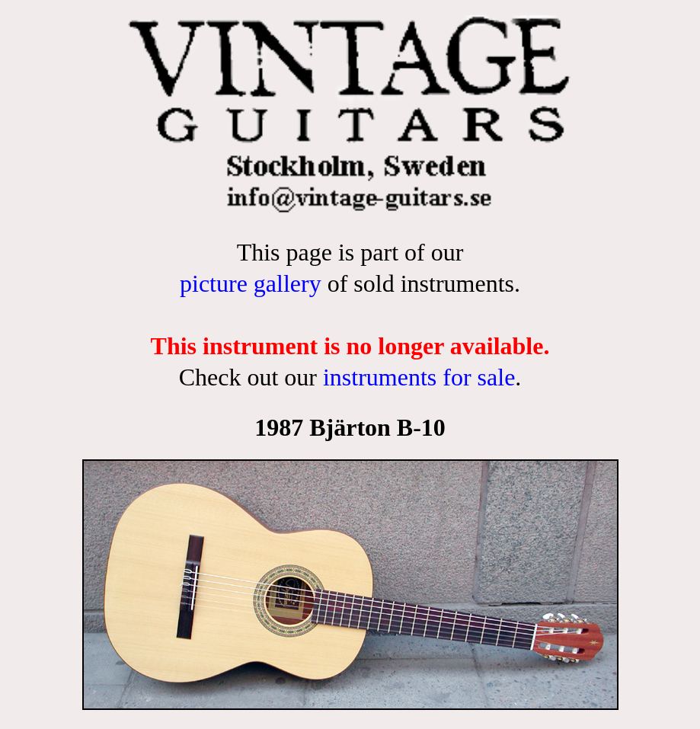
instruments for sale (419, 377)
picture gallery (251, 283)
